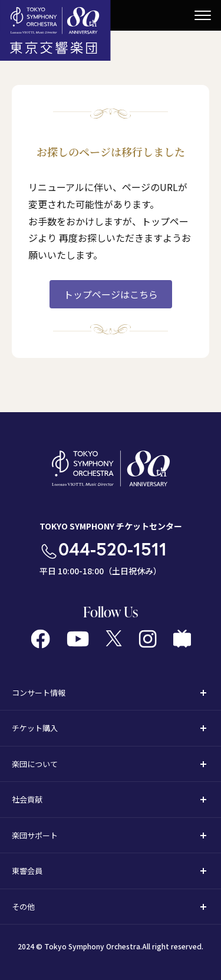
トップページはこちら (111, 294)
